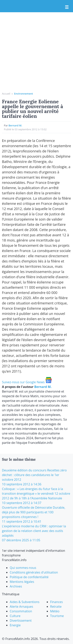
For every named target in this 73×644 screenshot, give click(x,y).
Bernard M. (15, 125)
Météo (55, 611)
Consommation (21, 611)
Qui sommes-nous (23, 568)
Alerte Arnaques (21, 607)
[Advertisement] (36, 53)
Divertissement (21, 621)
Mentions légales (22, 582)
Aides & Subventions (25, 602)
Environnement (23, 94)
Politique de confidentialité (29, 577)
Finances (57, 602)
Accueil (6, 94)
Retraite (56, 607)
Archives (16, 586)
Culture (15, 616)
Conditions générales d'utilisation (34, 572)
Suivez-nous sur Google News (27, 382)
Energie (15, 625)
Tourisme (57, 616)
